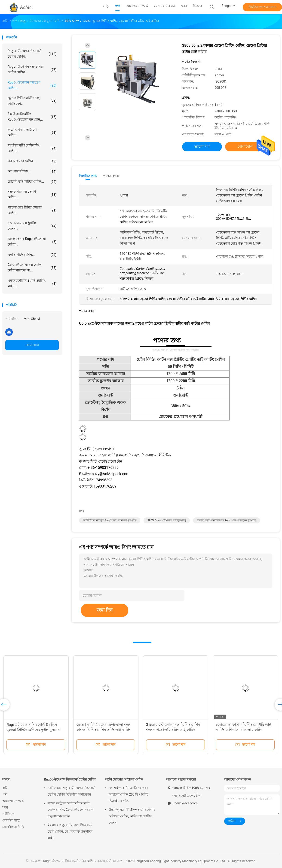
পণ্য (5, 794)
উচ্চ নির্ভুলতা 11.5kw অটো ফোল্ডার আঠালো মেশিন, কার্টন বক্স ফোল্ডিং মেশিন (132, 816)
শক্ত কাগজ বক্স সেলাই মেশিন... (32, 194)
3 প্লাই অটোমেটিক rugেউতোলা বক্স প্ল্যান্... (32, 117)
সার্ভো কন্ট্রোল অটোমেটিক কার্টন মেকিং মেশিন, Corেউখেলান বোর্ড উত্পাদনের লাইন (71, 810)
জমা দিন (105, 610)
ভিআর (198, 6)
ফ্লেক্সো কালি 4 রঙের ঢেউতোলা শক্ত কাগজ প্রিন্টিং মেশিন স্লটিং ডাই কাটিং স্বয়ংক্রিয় (103, 730)
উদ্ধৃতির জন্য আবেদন (262, 7)
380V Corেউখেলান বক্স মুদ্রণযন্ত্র (167, 520)
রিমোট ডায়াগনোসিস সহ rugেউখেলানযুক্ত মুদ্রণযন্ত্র (227, 520)
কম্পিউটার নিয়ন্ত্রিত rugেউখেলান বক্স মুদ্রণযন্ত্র (110, 520)
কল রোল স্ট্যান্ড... (32, 171)
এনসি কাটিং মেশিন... (32, 255)
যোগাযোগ (32, 345)
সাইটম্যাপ (9, 814)
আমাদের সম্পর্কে (13, 801)
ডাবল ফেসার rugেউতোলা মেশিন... (32, 242)
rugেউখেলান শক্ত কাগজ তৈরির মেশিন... (32, 69)
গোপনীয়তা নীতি (13, 827)
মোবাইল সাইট (11, 820)
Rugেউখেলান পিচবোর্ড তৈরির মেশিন (70, 779)
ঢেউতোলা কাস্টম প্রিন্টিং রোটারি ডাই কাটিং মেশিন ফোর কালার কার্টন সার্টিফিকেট (243, 730)
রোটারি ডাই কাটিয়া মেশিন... (32, 182)
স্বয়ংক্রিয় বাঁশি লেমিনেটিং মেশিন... (32, 148)
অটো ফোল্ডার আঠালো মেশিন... (32, 132)
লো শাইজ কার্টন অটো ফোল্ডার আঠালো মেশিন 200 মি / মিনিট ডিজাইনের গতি (129, 794)
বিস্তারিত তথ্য (88, 176)
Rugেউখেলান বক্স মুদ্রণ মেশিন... (32, 85)
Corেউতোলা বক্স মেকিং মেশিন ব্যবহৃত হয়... (32, 268)
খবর (5, 807)
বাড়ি (5, 788)
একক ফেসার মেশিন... (32, 161)
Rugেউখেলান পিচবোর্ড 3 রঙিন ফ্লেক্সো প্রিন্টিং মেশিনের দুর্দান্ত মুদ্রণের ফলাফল (33, 730)
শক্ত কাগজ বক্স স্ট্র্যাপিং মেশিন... (32, 226)
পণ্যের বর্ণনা (111, 176)
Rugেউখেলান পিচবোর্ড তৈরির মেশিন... (32, 54)
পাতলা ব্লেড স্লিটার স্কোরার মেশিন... (32, 210)
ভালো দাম (202, 147)
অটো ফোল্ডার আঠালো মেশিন (124, 779)
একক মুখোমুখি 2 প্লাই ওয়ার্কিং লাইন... (32, 283)
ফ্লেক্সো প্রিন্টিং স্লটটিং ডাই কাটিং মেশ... (32, 101)
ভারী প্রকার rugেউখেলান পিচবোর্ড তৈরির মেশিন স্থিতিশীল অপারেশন (71, 791)
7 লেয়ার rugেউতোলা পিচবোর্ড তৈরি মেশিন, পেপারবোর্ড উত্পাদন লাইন (70, 831)
